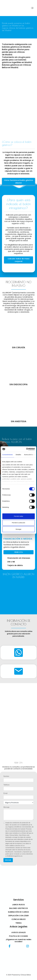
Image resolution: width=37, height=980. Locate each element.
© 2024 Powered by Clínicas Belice (18, 975)
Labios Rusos (18, 905)
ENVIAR (8, 860)
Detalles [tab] (18, 455)
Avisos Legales (19, 932)
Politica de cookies (18, 936)
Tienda (19, 923)
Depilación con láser (18, 916)
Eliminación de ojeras (18, 912)
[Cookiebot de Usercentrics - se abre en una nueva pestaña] (26, 449)
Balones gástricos (19, 908)
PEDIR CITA (19, 552)
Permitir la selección (18, 523)
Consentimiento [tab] (7, 455)
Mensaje (6, 807)
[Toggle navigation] (32, 8)
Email (5, 793)
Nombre (6, 776)
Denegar (19, 529)
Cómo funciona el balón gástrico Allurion (18, 181)
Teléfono (6, 785)
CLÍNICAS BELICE (19, 919)
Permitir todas (18, 516)
